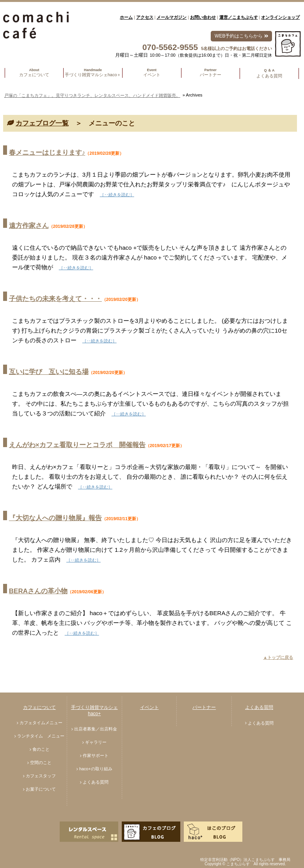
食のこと (41, 749)
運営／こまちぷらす (239, 17)
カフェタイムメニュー (41, 723)
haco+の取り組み (96, 769)
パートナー (204, 707)
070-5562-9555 (170, 47)
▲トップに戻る (278, 657)
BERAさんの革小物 (38, 591)
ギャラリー (96, 742)
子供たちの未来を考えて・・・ (55, 299)
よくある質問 (96, 782)
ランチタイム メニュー (41, 736)
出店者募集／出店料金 (96, 729)
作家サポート (96, 755)
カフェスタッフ (41, 776)
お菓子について (41, 789)
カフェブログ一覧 (42, 123)
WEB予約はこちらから (241, 36)
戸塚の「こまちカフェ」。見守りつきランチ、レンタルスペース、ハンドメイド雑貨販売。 (92, 95)
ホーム (126, 17)
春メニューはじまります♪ (47, 153)
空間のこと (41, 762)
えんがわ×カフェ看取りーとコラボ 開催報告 (77, 445)
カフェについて (39, 707)
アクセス (145, 17)
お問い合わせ (203, 17)
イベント (149, 707)
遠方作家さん (29, 226)
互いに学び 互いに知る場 (49, 372)
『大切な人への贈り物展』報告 (55, 518)
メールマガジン (172, 17)
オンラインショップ (280, 17)
